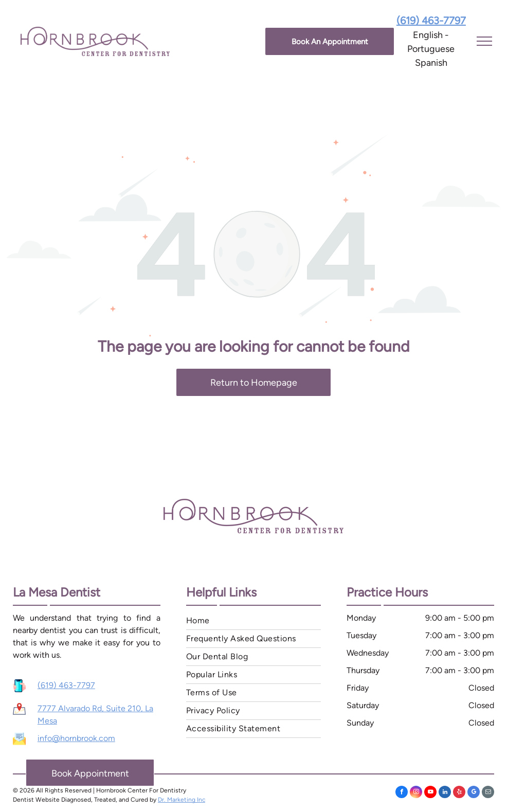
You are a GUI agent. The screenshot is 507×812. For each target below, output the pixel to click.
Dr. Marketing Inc (182, 800)
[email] (488, 793)
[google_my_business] (474, 793)
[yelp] (459, 793)
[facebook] (402, 793)
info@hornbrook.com (76, 738)
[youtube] (430, 793)
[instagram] (416, 793)
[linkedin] (445, 793)
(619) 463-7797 (66, 685)
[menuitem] (254, 621)
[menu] (484, 41)
